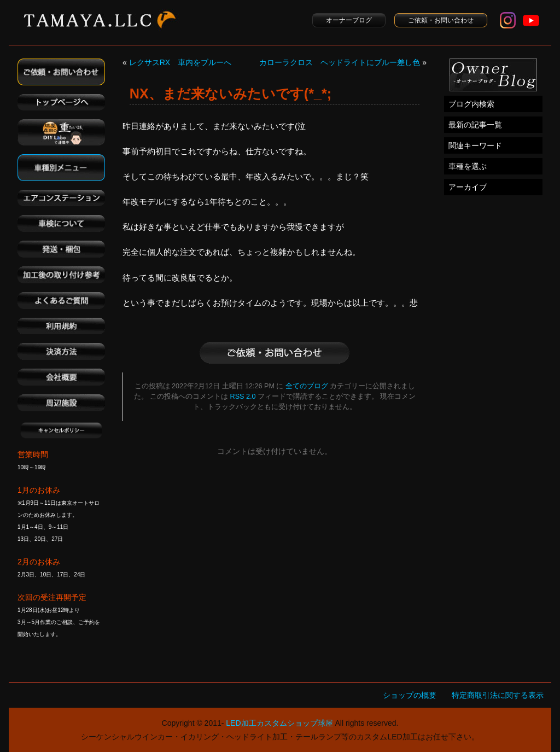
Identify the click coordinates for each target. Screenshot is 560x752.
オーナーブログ (349, 20)
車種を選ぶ (468, 166)
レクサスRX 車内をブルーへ (180, 62)
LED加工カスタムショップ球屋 (279, 723)
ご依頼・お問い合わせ (441, 20)
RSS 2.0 (243, 397)
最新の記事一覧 (475, 125)
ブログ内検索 (471, 104)
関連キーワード (475, 145)
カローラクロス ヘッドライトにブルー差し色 (340, 62)
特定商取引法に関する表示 (498, 695)
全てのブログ (307, 386)
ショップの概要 (410, 695)
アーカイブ (468, 187)
